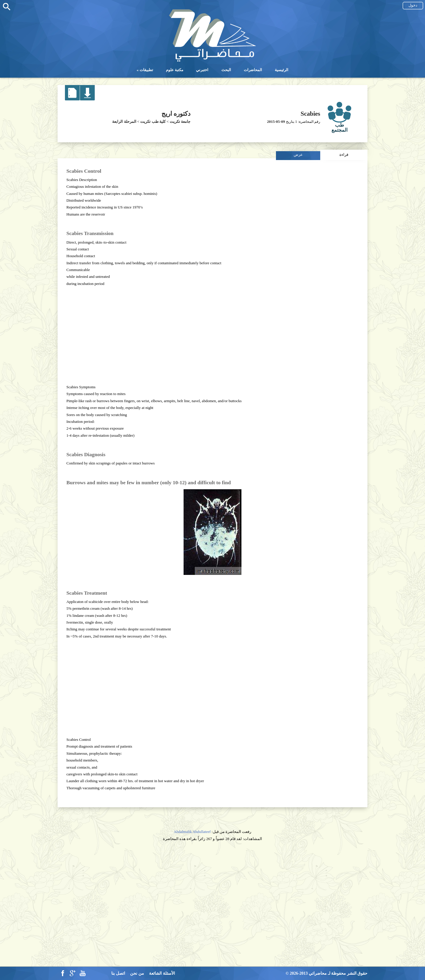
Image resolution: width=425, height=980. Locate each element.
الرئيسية (282, 70)
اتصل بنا (118, 973)
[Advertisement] (212, 335)
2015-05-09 (276, 122)
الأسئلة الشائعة (162, 973)
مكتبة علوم (175, 70)
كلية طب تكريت (153, 122)
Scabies (310, 114)
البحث (226, 70)
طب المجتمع (340, 128)
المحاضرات (253, 70)
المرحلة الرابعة (124, 122)
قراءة (344, 155)
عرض (298, 155)
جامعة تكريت (180, 122)
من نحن (137, 973)
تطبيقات (146, 70)
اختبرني (202, 70)
